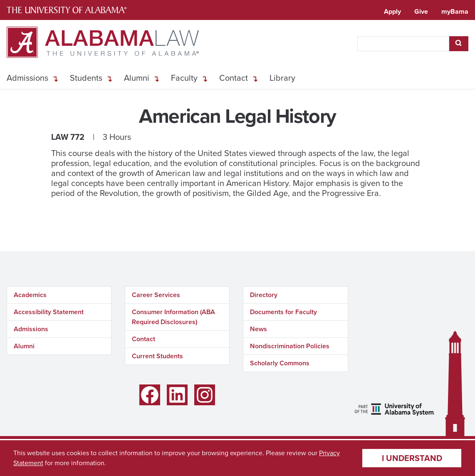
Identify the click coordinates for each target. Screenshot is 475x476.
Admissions (27, 78)
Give (421, 11)
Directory (264, 295)
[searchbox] (403, 44)
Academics (30, 295)
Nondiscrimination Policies (290, 346)
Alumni (137, 78)
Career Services (156, 295)
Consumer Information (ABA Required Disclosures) (173, 317)
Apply (392, 11)
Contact (234, 78)
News (259, 329)
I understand (412, 458)
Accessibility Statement (49, 312)
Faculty (184, 78)
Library (282, 78)
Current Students (157, 356)
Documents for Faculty (283, 312)
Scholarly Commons (280, 363)
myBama (455, 11)
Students (86, 78)
